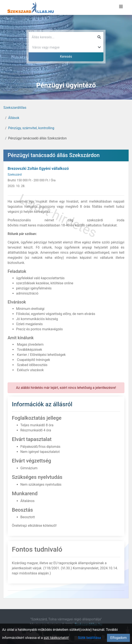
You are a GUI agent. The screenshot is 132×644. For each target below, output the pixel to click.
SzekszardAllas (15, 108)
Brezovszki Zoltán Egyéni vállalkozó (38, 168)
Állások (14, 118)
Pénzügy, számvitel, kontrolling (31, 128)
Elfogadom (118, 638)
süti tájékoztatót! (56, 638)
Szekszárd (15, 175)
